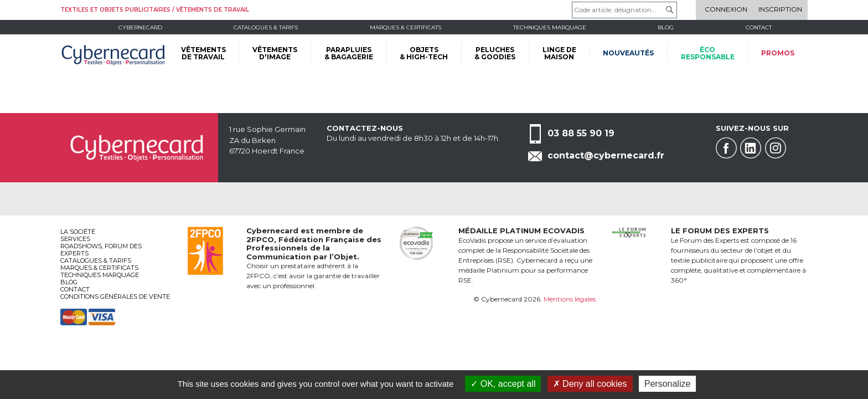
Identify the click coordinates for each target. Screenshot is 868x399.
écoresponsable (708, 53)
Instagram (776, 148)
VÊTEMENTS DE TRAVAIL (203, 53)
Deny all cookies (590, 384)
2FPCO (260, 239)
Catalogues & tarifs (266, 27)
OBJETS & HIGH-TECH (424, 53)
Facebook (726, 148)
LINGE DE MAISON (559, 53)
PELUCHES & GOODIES (495, 53)
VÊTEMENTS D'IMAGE (275, 53)
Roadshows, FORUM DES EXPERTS (101, 250)
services (75, 239)
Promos (778, 53)
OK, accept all (503, 384)
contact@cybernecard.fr (606, 155)
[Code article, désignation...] (624, 10)
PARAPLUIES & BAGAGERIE (349, 53)
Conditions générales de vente (115, 296)
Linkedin (751, 148)
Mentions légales (570, 299)
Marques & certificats (405, 27)
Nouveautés (628, 53)
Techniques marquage (550, 27)
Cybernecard (140, 27)
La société (78, 232)
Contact (759, 27)
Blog (69, 282)
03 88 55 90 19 (581, 133)
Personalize (668, 384)
